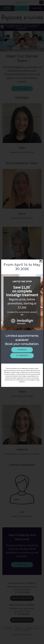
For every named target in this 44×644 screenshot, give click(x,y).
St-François (22, 355)
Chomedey (22, 350)
